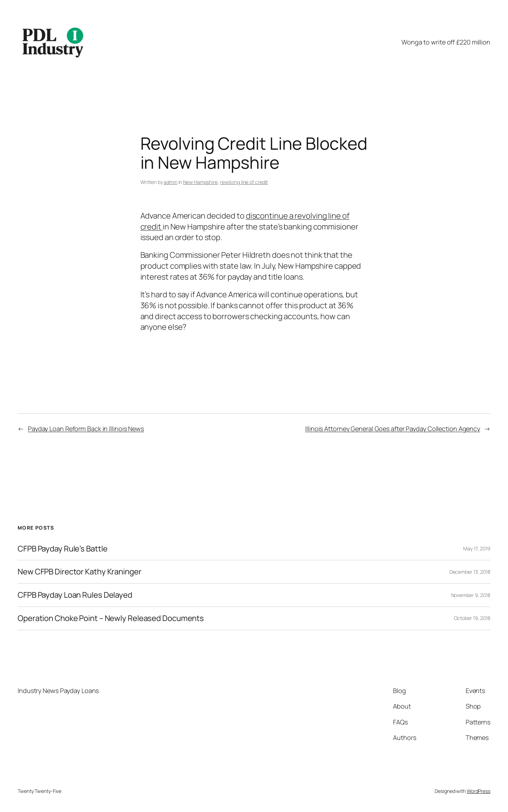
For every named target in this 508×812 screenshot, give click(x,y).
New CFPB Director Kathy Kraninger (80, 572)
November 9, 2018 (471, 595)
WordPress (479, 791)
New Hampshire (200, 182)
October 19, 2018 (472, 618)
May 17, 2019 (477, 548)
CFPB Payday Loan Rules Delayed (75, 595)
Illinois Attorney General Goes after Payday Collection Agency (393, 429)
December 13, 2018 (470, 572)
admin (171, 182)
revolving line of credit (244, 182)
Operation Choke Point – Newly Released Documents (111, 618)
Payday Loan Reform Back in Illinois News (86, 429)
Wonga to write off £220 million (446, 42)
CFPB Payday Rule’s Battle (63, 549)
